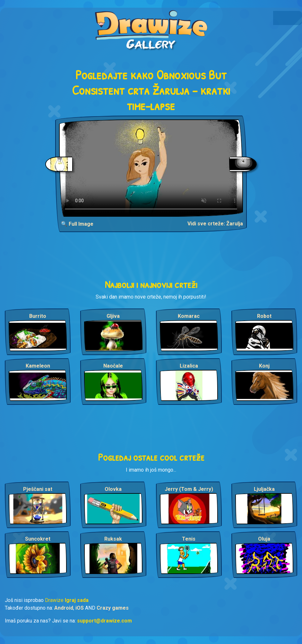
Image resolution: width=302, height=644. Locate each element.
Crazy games (113, 608)
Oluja (264, 539)
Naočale (113, 366)
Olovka (113, 489)
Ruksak (113, 539)
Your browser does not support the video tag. (151, 168)
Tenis (189, 539)
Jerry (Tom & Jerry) (189, 489)
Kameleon (38, 366)
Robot (264, 316)
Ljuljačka (264, 489)
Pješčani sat (38, 489)
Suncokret (38, 539)
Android (64, 608)
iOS (80, 608)
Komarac (189, 316)
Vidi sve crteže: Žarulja (215, 224)
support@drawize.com (104, 621)
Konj (264, 366)
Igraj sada (77, 600)
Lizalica (189, 366)
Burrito (38, 316)
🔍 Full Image (77, 224)
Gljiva (113, 316)
